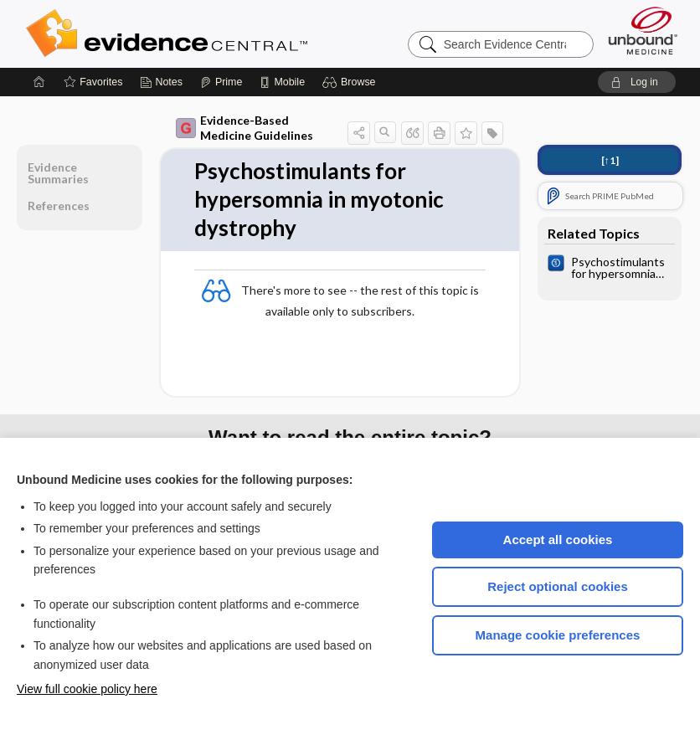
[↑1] (610, 160)
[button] (351, 82)
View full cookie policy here (87, 689)
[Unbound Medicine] (643, 31)
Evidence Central (234, 33)
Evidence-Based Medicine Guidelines (244, 128)
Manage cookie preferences (558, 635)
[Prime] (221, 82)
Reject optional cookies (558, 586)
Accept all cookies (558, 540)
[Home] (39, 82)
